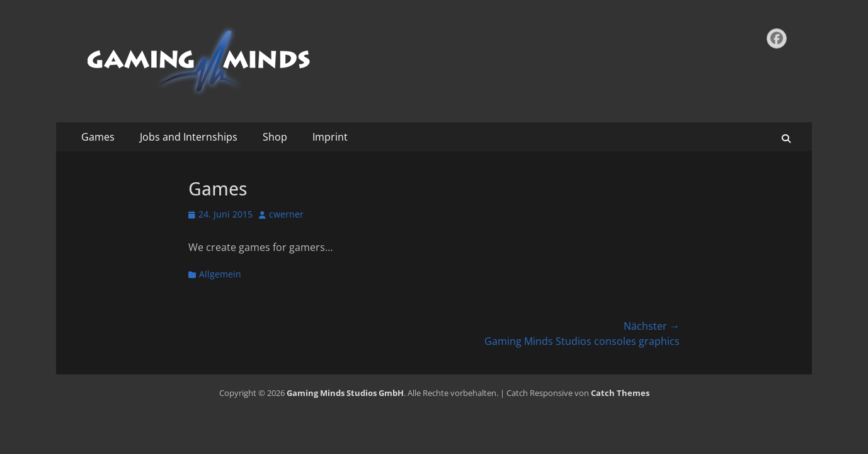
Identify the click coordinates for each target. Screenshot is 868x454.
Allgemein (220, 274)
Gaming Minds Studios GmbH (345, 393)
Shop (275, 137)
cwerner (286, 214)
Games (98, 137)
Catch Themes (620, 393)
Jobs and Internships (189, 137)
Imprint (330, 137)
